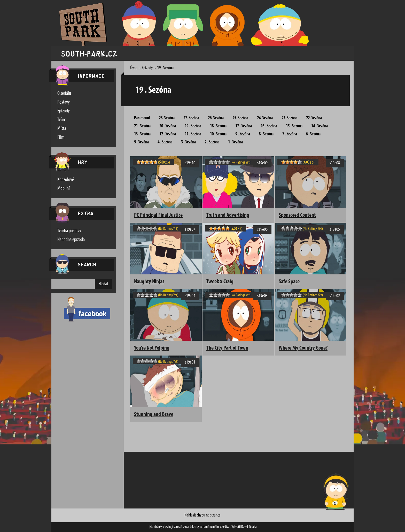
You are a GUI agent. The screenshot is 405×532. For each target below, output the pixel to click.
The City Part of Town (227, 348)
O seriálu (64, 94)
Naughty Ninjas (149, 282)
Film (61, 137)
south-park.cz (89, 53)
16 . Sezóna (269, 126)
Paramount (142, 118)
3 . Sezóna (188, 142)
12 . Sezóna (168, 134)
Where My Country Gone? (303, 348)
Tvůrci (62, 120)
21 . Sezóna (142, 126)
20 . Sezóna (168, 126)
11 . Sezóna (193, 134)
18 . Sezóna (218, 126)
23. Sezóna (289, 118)
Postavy (64, 102)
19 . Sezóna (193, 126)
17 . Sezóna (244, 126)
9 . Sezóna (243, 134)
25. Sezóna (240, 118)
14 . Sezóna (320, 126)
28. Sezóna (167, 118)
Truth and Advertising (228, 215)
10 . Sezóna (218, 134)
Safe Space (289, 282)
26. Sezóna (216, 118)
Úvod (134, 68)
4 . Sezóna (165, 142)
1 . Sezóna (235, 142)
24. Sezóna (265, 118)
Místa (62, 129)
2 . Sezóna (212, 142)
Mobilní (64, 189)
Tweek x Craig (220, 282)
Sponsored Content (297, 215)
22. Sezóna (314, 118)
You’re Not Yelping (152, 348)
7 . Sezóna (290, 134)
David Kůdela (249, 527)
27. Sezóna (191, 118)
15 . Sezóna (294, 126)
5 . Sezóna (141, 142)
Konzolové (66, 180)
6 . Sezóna (313, 134)
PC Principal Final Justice (158, 215)
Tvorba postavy (69, 231)
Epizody (64, 111)
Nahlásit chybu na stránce (202, 515)
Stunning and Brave (154, 415)
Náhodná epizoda (71, 240)
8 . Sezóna (266, 134)
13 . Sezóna (142, 134)
